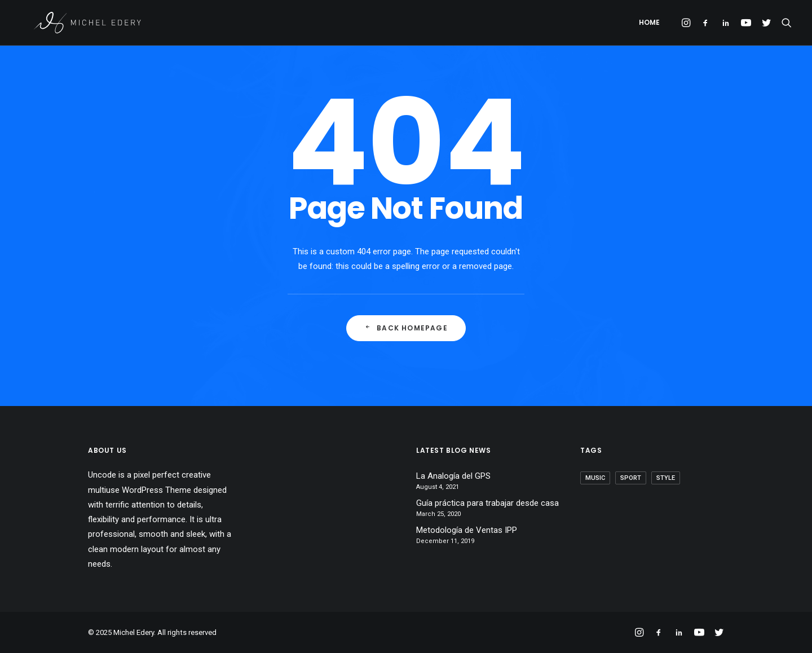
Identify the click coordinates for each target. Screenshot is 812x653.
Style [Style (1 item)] (666, 478)
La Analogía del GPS (453, 476)
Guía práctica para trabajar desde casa (487, 503)
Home (649, 24)
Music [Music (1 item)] (595, 478)
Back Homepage (406, 328)
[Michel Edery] (83, 24)
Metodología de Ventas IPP (467, 530)
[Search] (784, 24)
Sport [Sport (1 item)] (631, 478)
